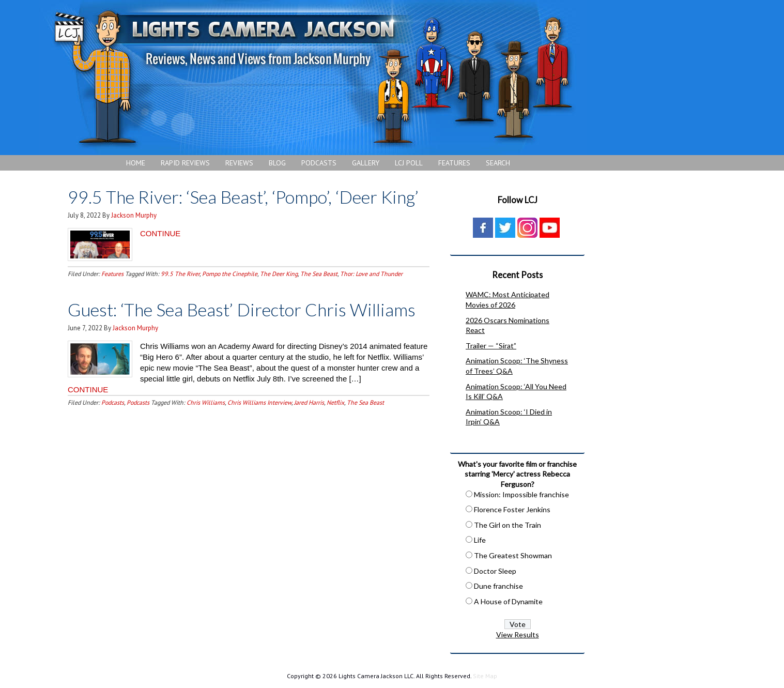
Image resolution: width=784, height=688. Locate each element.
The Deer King (279, 274)
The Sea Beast (319, 274)
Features (112, 274)
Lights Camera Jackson (313, 78)
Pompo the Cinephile (230, 274)
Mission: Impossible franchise (521, 494)
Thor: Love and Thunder (371, 274)
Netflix (335, 402)
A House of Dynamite (508, 601)
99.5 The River (180, 274)
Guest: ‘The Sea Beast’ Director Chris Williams (242, 309)
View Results (518, 635)
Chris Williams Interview (259, 402)
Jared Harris (309, 402)
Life (480, 540)
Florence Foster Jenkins (512, 509)
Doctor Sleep (495, 571)
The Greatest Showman (513, 555)
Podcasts (113, 402)
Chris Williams (206, 402)
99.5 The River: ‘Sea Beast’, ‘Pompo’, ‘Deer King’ (243, 197)
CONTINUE (160, 233)
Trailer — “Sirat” (491, 346)
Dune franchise (498, 586)
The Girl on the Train (508, 525)
